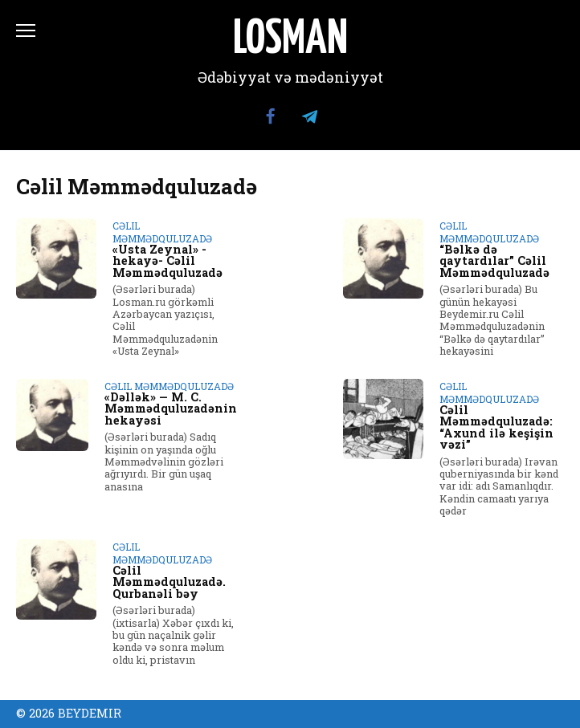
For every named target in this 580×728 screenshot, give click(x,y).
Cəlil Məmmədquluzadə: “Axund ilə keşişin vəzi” (496, 427)
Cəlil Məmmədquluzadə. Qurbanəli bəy (169, 582)
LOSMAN (290, 40)
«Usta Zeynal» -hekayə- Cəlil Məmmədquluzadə (167, 261)
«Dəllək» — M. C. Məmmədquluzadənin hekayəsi (171, 409)
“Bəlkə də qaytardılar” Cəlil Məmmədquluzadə (494, 261)
